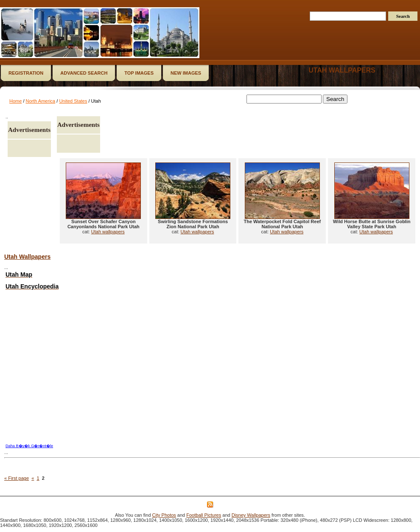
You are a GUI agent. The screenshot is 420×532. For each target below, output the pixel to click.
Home (15, 101)
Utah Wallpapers (27, 257)
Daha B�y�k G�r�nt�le (29, 446)
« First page (17, 478)
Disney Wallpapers (251, 515)
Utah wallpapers (342, 70)
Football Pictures (204, 515)
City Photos (164, 515)
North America (41, 101)
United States (73, 101)
